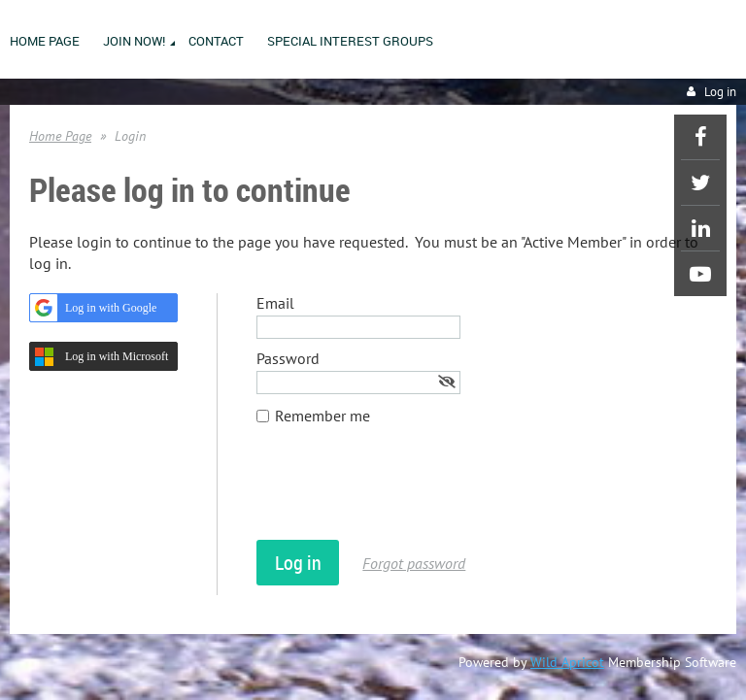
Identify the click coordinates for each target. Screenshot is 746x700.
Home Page (60, 136)
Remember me (322, 416)
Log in (720, 92)
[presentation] (404, 492)
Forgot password (414, 563)
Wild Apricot (567, 662)
